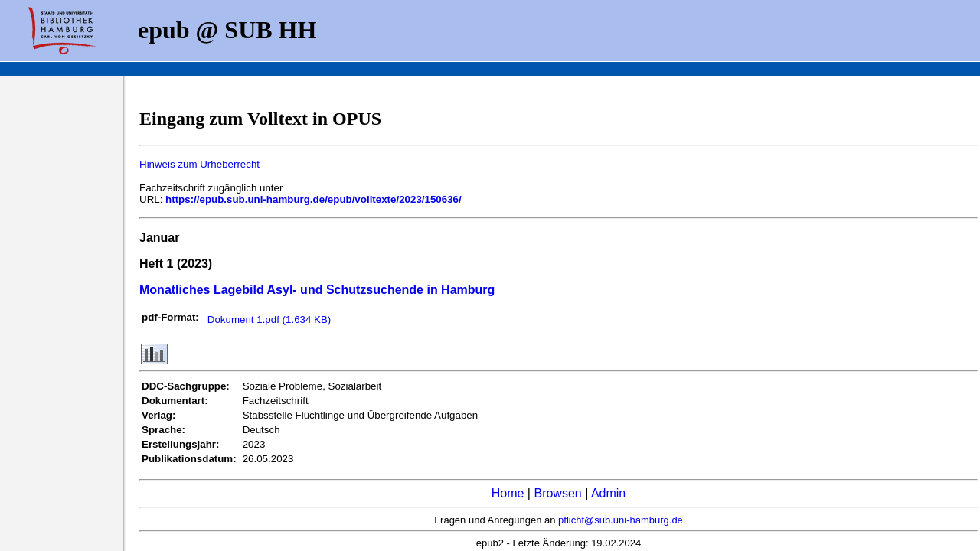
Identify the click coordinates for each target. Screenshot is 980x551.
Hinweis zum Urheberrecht (199, 164)
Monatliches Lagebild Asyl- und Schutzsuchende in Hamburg (317, 290)
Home (508, 493)
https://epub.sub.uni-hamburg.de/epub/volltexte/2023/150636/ (314, 199)
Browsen (557, 493)
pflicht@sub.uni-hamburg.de (621, 520)
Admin (608, 493)
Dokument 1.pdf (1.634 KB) (269, 320)
